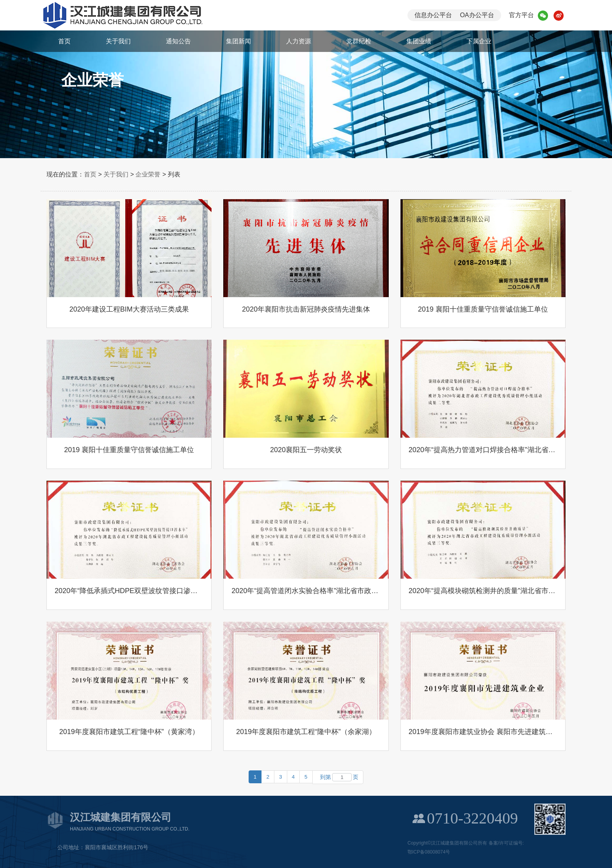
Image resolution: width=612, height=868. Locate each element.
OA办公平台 (477, 15)
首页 (64, 41)
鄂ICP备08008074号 (429, 852)
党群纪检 (359, 41)
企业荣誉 (148, 174)
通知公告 (178, 41)
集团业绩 (419, 41)
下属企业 (479, 41)
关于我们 (118, 41)
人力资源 (299, 41)
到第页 (338, 777)
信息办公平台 (433, 15)
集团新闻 (238, 41)
